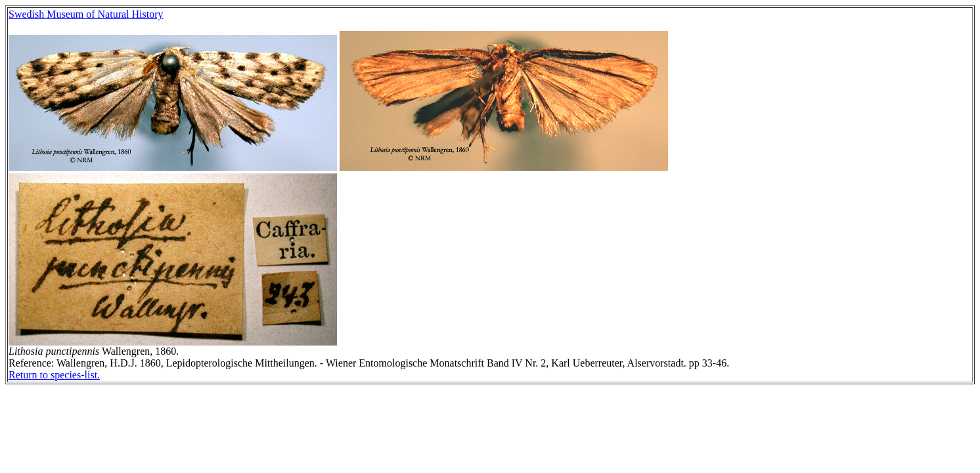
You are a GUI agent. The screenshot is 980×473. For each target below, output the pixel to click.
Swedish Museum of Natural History (86, 14)
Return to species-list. (54, 375)
